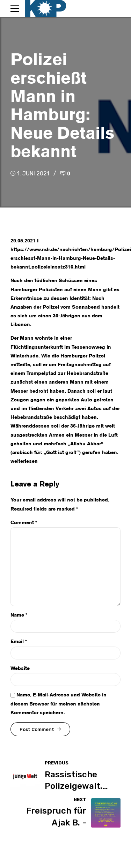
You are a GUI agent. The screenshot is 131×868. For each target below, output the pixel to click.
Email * (19, 642)
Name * (19, 615)
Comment (24, 523)
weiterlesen (24, 461)
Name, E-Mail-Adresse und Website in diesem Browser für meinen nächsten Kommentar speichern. (59, 704)
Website (20, 669)
